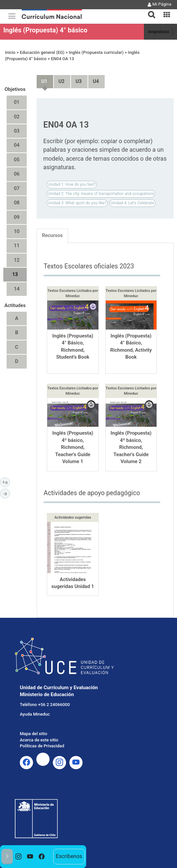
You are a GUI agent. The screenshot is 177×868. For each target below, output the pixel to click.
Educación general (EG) (42, 52)
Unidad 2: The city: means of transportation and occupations (101, 194)
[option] (19, 857)
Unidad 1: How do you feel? (72, 184)
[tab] (149, 11)
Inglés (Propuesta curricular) (96, 52)
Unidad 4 (93, 79)
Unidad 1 (42, 79)
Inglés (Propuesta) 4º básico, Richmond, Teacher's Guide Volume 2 (131, 447)
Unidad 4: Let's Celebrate (132, 203)
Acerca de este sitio (39, 740)
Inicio (10, 52)
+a (6, 482)
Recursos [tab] (52, 235)
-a (6, 493)
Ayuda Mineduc (35, 714)
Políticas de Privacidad (42, 746)
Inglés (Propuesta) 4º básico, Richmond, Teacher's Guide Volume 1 (73, 447)
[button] (149, 11)
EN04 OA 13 (62, 59)
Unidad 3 (76, 79)
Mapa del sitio (34, 734)
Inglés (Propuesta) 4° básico (45, 30)
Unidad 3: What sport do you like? (77, 203)
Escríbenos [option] (69, 856)
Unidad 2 (59, 79)
